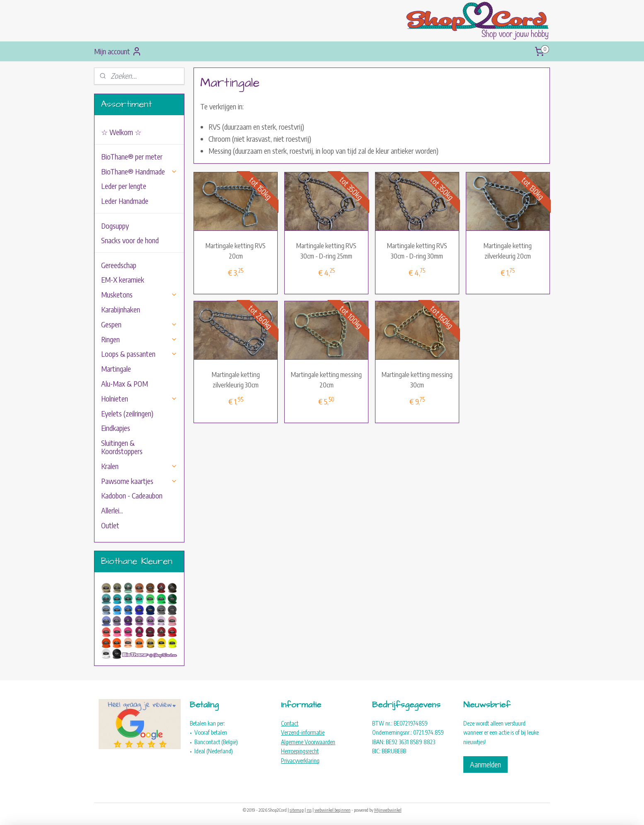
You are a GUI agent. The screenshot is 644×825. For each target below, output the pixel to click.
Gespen (139, 324)
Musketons (139, 294)
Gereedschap (119, 265)
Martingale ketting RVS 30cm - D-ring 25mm (326, 251)
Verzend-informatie (303, 732)
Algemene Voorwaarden (308, 742)
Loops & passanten (139, 354)
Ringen (139, 339)
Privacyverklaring (300, 761)
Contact (290, 723)
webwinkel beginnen (333, 810)
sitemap (297, 810)
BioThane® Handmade (139, 171)
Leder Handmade (125, 201)
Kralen (139, 466)
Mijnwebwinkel (388, 810)
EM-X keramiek (123, 279)
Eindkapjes (116, 428)
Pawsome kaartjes (139, 481)
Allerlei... (112, 510)
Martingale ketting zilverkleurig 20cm (508, 251)
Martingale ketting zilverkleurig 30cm (236, 380)
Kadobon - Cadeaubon (132, 495)
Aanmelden (485, 764)
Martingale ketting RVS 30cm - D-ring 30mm (417, 251)
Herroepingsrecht (300, 751)
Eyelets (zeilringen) (127, 413)
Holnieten (139, 398)
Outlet (110, 525)
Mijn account (118, 51)
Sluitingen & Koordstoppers (122, 447)
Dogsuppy (115, 226)
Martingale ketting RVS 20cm (236, 251)
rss (309, 810)
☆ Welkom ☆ (121, 132)
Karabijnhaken (121, 309)
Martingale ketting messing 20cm (326, 380)
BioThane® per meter (132, 156)
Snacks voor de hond (130, 240)
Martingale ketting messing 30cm (417, 380)
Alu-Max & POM (125, 383)
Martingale (116, 369)
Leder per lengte (124, 186)
